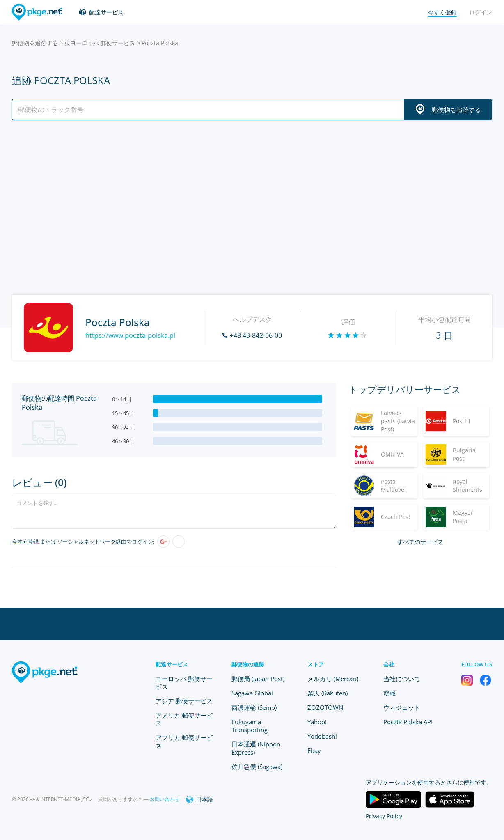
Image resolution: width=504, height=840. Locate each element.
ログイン (481, 12)
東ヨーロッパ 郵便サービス (100, 43)
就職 (389, 693)
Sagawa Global (252, 693)
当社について (402, 679)
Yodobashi (322, 736)
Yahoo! (317, 722)
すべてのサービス (420, 542)
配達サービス (106, 12)
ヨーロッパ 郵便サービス (184, 683)
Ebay (314, 750)
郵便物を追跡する (35, 43)
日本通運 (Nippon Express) (256, 748)
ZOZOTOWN (325, 707)
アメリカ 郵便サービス (184, 719)
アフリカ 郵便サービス (184, 741)
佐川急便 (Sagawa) (257, 767)
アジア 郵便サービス (184, 701)
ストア (316, 664)
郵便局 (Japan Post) (258, 679)
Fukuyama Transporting (250, 726)
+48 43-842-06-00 (256, 335)
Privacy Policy (384, 816)
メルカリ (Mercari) (333, 679)
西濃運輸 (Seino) (254, 707)
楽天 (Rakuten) (328, 693)
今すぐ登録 (25, 542)
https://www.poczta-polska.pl (130, 335)
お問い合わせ (165, 799)
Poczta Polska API (408, 722)
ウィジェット (402, 707)
